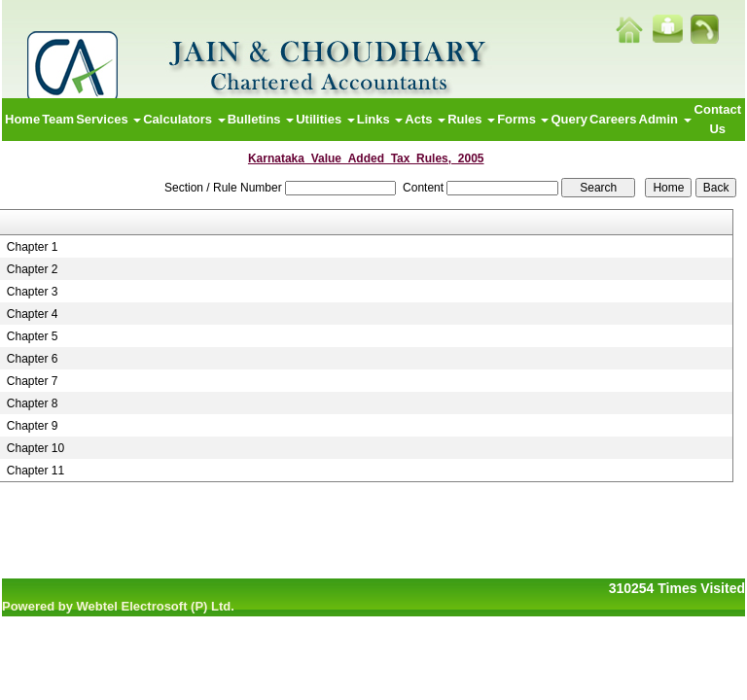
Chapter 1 (33, 247)
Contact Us (718, 119)
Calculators (184, 119)
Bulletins (261, 119)
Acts (425, 119)
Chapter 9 (33, 426)
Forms (523, 119)
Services (108, 119)
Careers (613, 119)
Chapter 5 (33, 336)
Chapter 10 (36, 448)
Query (569, 119)
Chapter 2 (33, 269)
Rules (471, 119)
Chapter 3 (33, 292)
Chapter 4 (33, 314)
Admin (665, 119)
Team (58, 119)
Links (380, 119)
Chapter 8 (33, 403)
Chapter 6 (33, 359)
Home (22, 119)
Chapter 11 (36, 471)
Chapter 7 (33, 381)
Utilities (325, 119)
